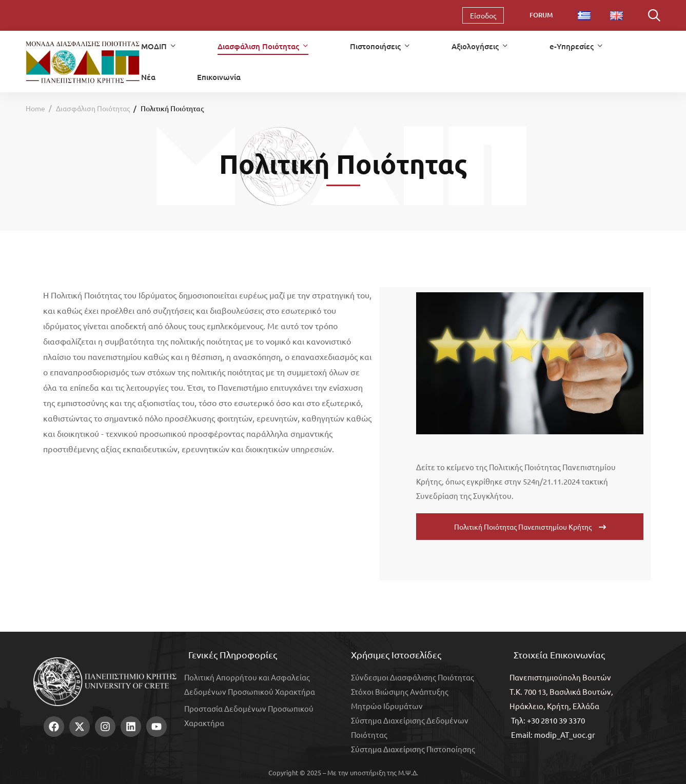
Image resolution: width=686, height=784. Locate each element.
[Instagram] (65, 741)
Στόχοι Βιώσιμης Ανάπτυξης (400, 691)
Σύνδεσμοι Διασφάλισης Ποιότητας (413, 677)
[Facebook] (33, 741)
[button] (530, 527)
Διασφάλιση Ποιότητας (93, 108)
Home (35, 108)
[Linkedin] (81, 741)
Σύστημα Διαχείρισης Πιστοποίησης (413, 749)
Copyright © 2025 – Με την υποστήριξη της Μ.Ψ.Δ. (343, 772)
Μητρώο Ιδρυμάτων (387, 706)
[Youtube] (97, 741)
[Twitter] (49, 741)
